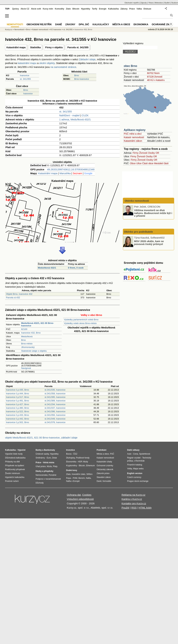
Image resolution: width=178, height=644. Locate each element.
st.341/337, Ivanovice (55, 408)
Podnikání (101, 450)
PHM (75, 478)
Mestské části (161, 163)
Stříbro (89, 474)
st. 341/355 (25, 79)
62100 (24, 329)
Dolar (55, 458)
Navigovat (26, 368)
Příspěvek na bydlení (15, 466)
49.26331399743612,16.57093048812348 (71, 169)
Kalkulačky (101, 24)
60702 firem (153, 73)
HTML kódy (145, 508)
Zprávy (16, 9)
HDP (80, 462)
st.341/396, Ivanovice (55, 411)
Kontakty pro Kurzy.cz (134, 503)
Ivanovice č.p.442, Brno (17, 419)
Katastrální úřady (104, 462)
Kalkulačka (113, 9)
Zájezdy (144, 3)
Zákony (124, 9)
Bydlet (167, 3)
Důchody (40, 483)
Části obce (148, 163)
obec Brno (130, 66)
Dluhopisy (71, 458)
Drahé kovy (72, 470)
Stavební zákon (104, 477)
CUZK (85, 115)
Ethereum (90, 466)
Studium (175, 3)
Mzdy (86, 462)
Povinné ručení (12, 481)
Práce (132, 9)
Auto (129, 454)
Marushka (65, 173)
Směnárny (40, 458)
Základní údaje (87, 59)
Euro (49, 458)
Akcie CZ (25, 9)
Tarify (95, 9)
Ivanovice (25, 75)
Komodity (59, 9)
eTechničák (140, 461)
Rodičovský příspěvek (15, 469)
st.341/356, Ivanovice (55, 415)
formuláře (107, 481)
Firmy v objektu (54, 47)
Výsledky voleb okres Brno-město (80, 323)
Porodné (52, 475)
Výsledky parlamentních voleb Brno (81, 320)
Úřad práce (41, 466)
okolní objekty (47, 63)
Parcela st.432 (13, 298)
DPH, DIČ (84, 24)
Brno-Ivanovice (82, 79)
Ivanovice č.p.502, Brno (17, 422)
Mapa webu (138, 469)
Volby (130, 469)
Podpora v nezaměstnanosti (48, 479)
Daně (59, 24)
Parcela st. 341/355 (78, 47)
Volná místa (48, 463)
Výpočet (21, 450)
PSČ (112, 454)
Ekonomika (141, 24)
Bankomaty (49, 450)
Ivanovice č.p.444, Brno (17, 394)
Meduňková (27, 336)
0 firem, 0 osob (76, 268)
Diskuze (147, 9)
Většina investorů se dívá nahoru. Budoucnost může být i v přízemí (153, 213)
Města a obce (121, 24)
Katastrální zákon (133, 141)
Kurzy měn (48, 9)
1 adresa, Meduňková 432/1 (75, 119)
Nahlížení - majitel (69, 115)
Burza (69, 454)
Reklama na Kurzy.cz (133, 495)
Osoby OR (154, 153)
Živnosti (143, 153)
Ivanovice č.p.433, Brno (17, 415)
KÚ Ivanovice (56, 29)
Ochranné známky (164, 24)
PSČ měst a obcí (133, 134)
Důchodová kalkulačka (15, 458)
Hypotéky (86, 9)
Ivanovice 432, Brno (31, 333)
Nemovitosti (19, 29)
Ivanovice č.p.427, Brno (17, 404)
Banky (39, 450)
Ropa (69, 478)
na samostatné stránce (63, 67)
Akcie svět (36, 9)
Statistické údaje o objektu (34, 351)
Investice (70, 450)
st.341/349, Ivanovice (55, 419)
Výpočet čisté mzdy (14, 454)
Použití (125, 508)
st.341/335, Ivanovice (55, 390)
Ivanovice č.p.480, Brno (17, 408)
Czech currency (134, 477)
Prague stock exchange (138, 481)
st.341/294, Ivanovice (55, 404)
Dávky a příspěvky (44, 471)
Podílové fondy (83, 458)
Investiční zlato (78, 474)
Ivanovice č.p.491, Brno (17, 401)
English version (135, 473)
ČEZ (75, 454)
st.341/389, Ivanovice (55, 401)
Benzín (82, 478)
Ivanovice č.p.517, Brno (17, 397)
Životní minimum (13, 473)
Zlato (68, 9)
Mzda (49, 466)
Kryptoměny (72, 466)
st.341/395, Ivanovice (55, 397)
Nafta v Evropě (73, 481)
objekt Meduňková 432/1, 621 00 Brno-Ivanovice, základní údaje (41, 438)
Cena (136, 454)
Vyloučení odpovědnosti (80, 499)
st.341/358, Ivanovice (55, 394)
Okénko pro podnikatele (138, 232)
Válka (139, 9)
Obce (133, 163)
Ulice (139, 163)
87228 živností (155, 77)
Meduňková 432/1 (47, 268)
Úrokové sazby (42, 454)
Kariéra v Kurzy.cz (132, 499)
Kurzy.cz (9, 29)
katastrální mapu (27, 63)
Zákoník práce (103, 473)
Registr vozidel (134, 458)
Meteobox (159, 3)
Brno (77, 75)
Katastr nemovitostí (134, 137)
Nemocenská (42, 475)
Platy (55, 466)
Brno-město (27, 344)
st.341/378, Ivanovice (55, 422)
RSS (134, 508)
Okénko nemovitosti (136, 201)
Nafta (88, 478)
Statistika (35, 47)
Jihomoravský (28, 347)
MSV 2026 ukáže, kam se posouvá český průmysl (149, 243)
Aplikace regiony (135, 130)
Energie (103, 9)
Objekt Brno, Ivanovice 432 (19, 294)
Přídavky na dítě (12, 462)
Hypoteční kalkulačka (15, 477)
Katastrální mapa (16, 47)
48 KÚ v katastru (156, 80)
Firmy (136, 153)
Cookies (87, 495)
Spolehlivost (145, 454)
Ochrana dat (74, 495)
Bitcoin (76, 9)
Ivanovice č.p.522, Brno (17, 411)
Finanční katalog (135, 465)
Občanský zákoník (105, 469)
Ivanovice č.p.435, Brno (17, 390)
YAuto (151, 3)
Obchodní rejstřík (132, 3)
